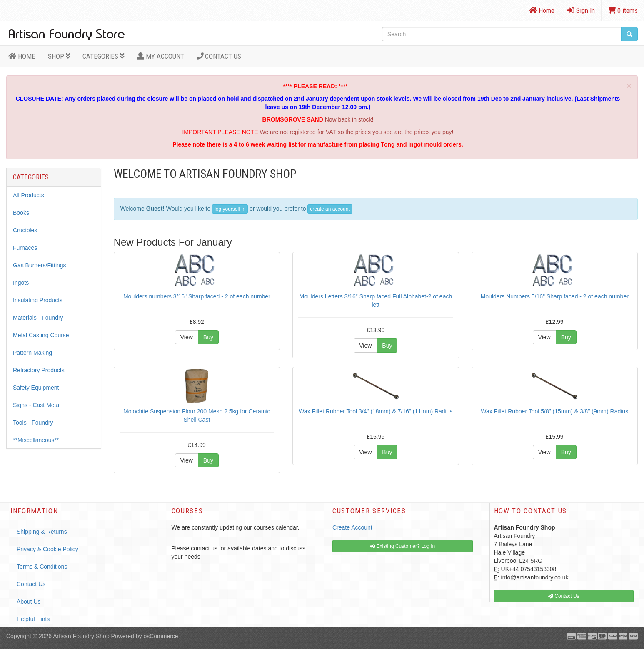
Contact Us (219, 56)
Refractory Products (39, 370)
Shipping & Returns (42, 532)
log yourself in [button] (230, 209)
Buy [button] (208, 337)
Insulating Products (38, 300)
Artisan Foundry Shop (81, 636)
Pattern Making (32, 353)
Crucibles (25, 230)
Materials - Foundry (38, 318)
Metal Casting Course (41, 335)
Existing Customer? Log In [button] (402, 546)
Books (21, 213)
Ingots (21, 283)
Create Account (352, 527)
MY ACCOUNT (161, 56)
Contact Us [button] (564, 596)
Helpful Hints (33, 619)
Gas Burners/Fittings (40, 265)
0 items (623, 10)
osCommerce (161, 636)
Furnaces (25, 248)
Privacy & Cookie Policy (47, 549)
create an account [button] (330, 209)
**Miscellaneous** (36, 440)
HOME (22, 56)
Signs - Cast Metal (37, 405)
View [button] (187, 337)
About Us (29, 602)
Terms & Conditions (42, 567)
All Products (29, 195)
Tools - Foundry (33, 423)
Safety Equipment (36, 388)
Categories (104, 56)
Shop (59, 56)
